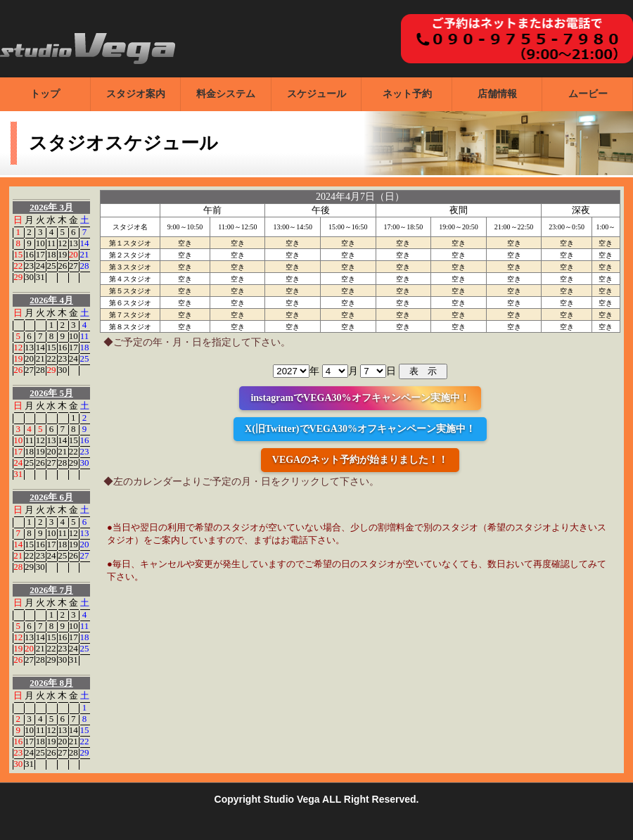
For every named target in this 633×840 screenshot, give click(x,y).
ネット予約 (407, 94)
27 (73, 266)
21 (85, 254)
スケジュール (316, 94)
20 (73, 254)
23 (29, 266)
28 (85, 266)
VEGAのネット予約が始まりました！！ (360, 460)
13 (73, 243)
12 (62, 243)
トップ (45, 94)
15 (18, 254)
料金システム (226, 94)
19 (62, 254)
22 (18, 266)
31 (40, 277)
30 (29, 277)
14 (85, 243)
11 (52, 243)
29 (18, 277)
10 (40, 243)
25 (51, 266)
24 (40, 266)
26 (62, 266)
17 (40, 254)
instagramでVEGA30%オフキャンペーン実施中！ (360, 398)
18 (51, 254)
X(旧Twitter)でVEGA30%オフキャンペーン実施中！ (360, 429)
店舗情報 (497, 94)
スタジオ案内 (136, 94)
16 (29, 254)
